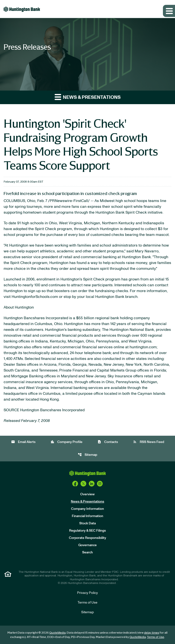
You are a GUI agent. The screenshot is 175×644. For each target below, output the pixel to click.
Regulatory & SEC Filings (87, 531)
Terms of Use (87, 603)
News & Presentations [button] (88, 97)
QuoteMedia (57, 633)
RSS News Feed (149, 442)
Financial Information (87, 516)
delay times (152, 633)
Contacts (108, 442)
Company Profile (66, 442)
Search (87, 552)
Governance (87, 545)
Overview (87, 494)
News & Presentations (87, 502)
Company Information (87, 509)
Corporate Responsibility (87, 538)
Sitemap (87, 455)
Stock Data (87, 523)
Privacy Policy (87, 593)
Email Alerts (23, 442)
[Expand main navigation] (169, 11)
